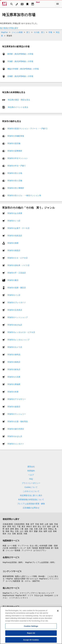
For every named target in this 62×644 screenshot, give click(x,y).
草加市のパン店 (14, 295)
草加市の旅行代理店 (16, 429)
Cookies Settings (31, 627)
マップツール (23, 546)
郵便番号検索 (44, 548)
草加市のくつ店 (14, 221)
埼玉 (14, 526)
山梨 (54, 526)
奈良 (45, 529)
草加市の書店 (13, 280)
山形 (46, 524)
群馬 (9, 526)
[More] (58, 4)
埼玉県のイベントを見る (18, 107)
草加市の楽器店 (14, 407)
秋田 (42, 524)
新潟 (35, 526)
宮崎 (14, 534)
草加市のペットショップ (18, 317)
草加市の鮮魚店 (14, 369)
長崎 (55, 531)
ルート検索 (12, 546)
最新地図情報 (8, 576)
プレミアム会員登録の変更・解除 (31, 504)
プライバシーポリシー (31, 483)
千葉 (19, 526)
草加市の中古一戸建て (17, 166)
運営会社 (31, 467)
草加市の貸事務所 (15, 151)
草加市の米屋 (13, 392)
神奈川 (29, 526)
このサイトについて (31, 491)
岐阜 (7, 529)
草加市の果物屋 (14, 384)
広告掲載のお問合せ (31, 508)
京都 (36, 529)
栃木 (4, 526)
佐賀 (50, 531)
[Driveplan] (33, 4)
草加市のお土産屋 (15, 213)
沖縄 (25, 534)
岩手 (32, 524)
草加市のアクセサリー (17, 399)
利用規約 (31, 471)
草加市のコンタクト (16, 444)
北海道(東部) (8, 524)
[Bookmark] (27, 4)
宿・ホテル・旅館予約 (31, 581)
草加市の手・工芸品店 (17, 273)
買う (28, 32)
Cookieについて (31, 487)
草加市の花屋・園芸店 (17, 288)
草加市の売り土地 (15, 173)
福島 (51, 524)
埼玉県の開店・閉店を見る (19, 100)
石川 (44, 526)
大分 (9, 534)
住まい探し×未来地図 (39, 546)
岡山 (12, 531)
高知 (41, 531)
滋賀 (26, 529)
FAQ (31, 479)
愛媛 (36, 531)
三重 (22, 529)
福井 (49, 526)
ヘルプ (31, 475)
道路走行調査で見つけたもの (26, 579)
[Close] (58, 611)
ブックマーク (27, 550)
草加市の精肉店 (14, 362)
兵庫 (41, 529)
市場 (50, 32)
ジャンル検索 (17, 32)
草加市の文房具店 (15, 310)
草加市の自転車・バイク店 (18, 265)
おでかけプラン (40, 550)
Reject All (31, 633)
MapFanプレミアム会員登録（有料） (40, 562)
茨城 (56, 524)
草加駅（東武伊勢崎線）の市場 (20, 61)
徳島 (26, 531)
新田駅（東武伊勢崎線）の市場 (20, 54)
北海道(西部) (19, 524)
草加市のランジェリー (17, 414)
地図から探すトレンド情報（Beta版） (30, 576)
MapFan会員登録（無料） (13, 562)
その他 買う (39, 32)
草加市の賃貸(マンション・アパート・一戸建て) (27, 129)
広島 (17, 531)
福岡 (45, 531)
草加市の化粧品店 (15, 236)
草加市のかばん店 (15, 436)
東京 (23, 526)
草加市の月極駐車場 (16, 136)
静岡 (12, 529)
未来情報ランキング (18, 548)
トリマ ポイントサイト (19, 598)
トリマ (30, 595)
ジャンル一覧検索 (13, 550)
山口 (22, 531)
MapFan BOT (21, 595)
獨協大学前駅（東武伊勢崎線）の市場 (23, 69)
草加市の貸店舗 (14, 143)
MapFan (4, 32)
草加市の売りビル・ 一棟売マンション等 (24, 195)
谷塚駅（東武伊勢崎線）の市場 (20, 76)
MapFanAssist (8, 595)
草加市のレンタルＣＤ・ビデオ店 (21, 332)
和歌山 (51, 529)
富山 (39, 526)
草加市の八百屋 (14, 377)
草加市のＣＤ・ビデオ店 (18, 258)
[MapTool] (22, 4)
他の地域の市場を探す (9, 28)
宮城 (37, 524)
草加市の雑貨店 (14, 250)
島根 (7, 531)
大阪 (31, 529)
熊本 (4, 534)
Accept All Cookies (31, 640)
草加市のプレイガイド (17, 302)
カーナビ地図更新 (13, 581)
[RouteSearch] (17, 4)
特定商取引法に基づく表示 (31, 495)
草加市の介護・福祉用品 (18, 421)
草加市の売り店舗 (15, 181)
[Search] (12, 4)
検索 (4, 546)
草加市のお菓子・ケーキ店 (18, 228)
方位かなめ (39, 595)
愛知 (17, 529)
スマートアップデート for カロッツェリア (37, 593)
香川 (31, 531)
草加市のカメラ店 (15, 347)
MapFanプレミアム (11, 593)
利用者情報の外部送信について (31, 500)
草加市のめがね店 (15, 325)
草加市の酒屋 (13, 243)
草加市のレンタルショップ (18, 340)
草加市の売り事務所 (16, 188)
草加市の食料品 (14, 355)
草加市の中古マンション (18, 158)
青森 (28, 524)
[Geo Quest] (38, 4)
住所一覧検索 (32, 548)
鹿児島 (20, 534)
